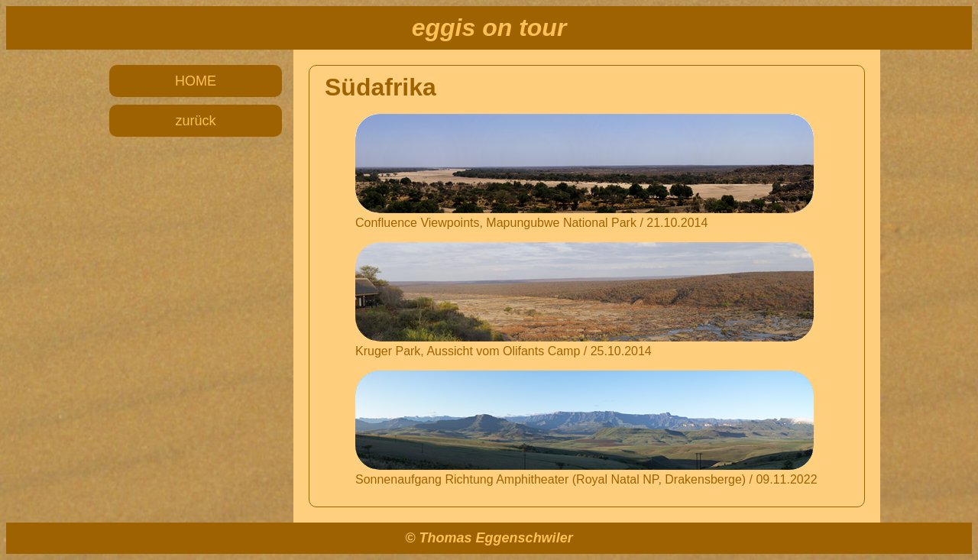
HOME (196, 81)
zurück (195, 121)
